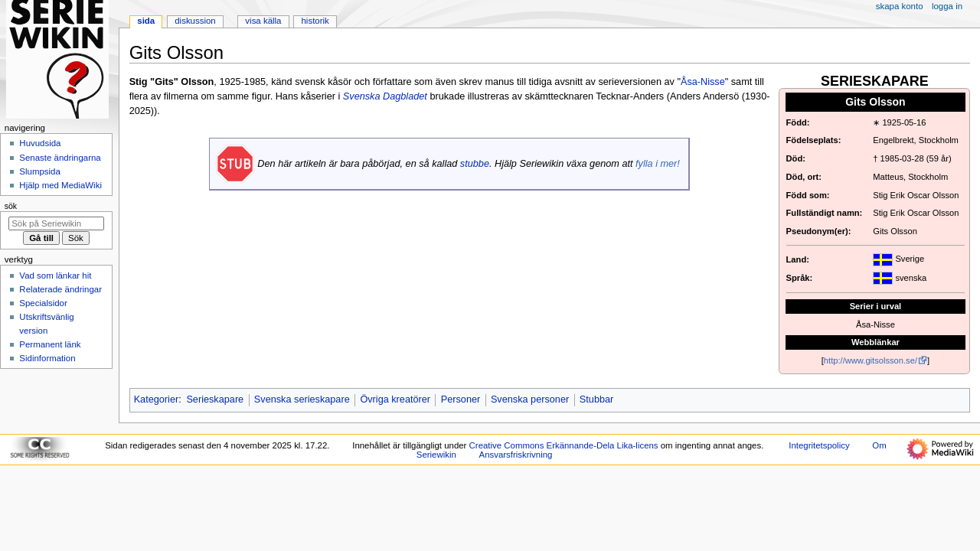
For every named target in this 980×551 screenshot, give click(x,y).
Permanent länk (50, 344)
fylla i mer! (658, 164)
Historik (315, 21)
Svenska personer (530, 399)
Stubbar (596, 399)
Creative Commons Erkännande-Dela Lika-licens (564, 445)
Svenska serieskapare (302, 399)
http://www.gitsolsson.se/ (871, 360)
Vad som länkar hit (55, 275)
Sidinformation (47, 358)
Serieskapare (215, 399)
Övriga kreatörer (395, 399)
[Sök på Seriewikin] (56, 223)
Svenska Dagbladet (385, 96)
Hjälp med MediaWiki (60, 185)
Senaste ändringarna (60, 158)
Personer (461, 399)
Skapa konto (900, 6)
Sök (11, 206)
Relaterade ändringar (60, 289)
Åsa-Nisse (703, 82)
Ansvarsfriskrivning (516, 455)
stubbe (475, 164)
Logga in (947, 6)
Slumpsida (39, 171)
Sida (146, 21)
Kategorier (157, 399)
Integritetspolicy (819, 445)
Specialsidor (43, 303)
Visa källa (263, 21)
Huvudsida (40, 143)
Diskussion (195, 21)
